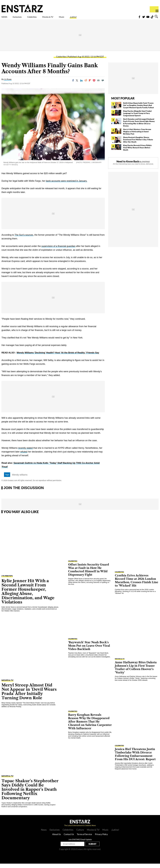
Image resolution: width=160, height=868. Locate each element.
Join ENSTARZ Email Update (80, 844)
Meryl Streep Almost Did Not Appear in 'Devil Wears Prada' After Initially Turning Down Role (29, 696)
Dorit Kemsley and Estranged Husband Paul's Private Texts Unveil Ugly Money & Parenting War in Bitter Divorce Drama (139, 127)
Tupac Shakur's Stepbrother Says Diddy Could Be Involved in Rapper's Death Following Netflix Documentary (30, 794)
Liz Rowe (8, 84)
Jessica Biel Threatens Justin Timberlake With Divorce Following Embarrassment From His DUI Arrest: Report (135, 759)
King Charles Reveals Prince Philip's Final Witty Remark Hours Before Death (137, 152)
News (44, 834)
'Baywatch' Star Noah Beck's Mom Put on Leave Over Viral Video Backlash (89, 650)
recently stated (25, 452)
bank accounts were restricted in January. (67, 185)
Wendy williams (20, 479)
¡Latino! (99, 18)
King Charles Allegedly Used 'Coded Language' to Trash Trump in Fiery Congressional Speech (137, 118)
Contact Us (69, 839)
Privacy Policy (101, 839)
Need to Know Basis (128, 166)
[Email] (98, 85)
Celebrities (44, 18)
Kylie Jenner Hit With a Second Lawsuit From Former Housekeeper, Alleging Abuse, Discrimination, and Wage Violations (28, 596)
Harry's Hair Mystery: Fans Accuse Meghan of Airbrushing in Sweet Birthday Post (137, 136)
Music (84, 18)
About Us (56, 839)
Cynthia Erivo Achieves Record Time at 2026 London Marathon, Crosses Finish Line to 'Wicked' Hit (136, 585)
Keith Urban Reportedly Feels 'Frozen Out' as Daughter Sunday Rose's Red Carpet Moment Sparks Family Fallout (139, 110)
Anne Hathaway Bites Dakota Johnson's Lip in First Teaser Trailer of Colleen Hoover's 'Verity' (136, 672)
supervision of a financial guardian (58, 251)
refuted (24, 456)
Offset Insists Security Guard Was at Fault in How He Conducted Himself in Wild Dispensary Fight (89, 574)
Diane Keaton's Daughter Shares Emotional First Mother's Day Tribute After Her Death (138, 144)
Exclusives (23, 18)
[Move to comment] (103, 85)
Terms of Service (84, 839)
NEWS (6, 18)
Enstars (22, 8)
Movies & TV (65, 18)
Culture (80, 834)
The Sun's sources (24, 239)
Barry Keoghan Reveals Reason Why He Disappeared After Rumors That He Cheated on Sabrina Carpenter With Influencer (90, 726)
